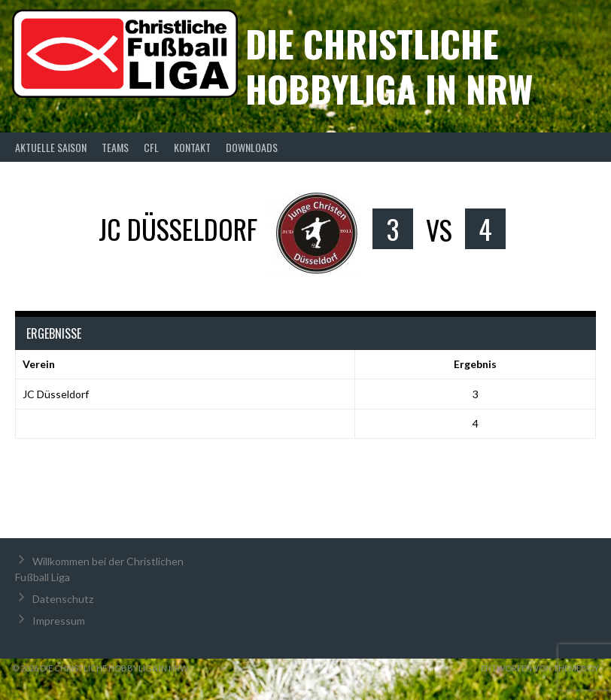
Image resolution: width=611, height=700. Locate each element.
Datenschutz (63, 599)
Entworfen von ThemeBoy (540, 668)
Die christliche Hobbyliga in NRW (389, 66)
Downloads (252, 147)
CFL (151, 147)
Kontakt (192, 147)
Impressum (59, 621)
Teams (115, 147)
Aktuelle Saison (51, 147)
